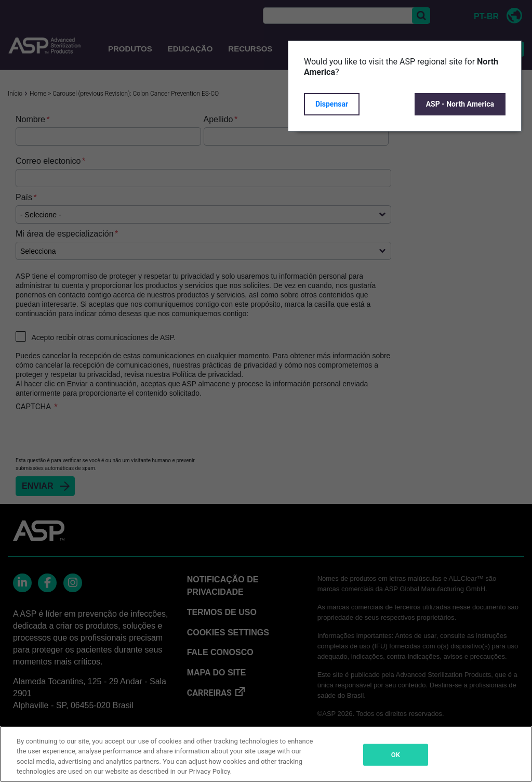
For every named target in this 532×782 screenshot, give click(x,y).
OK (396, 755)
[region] (266, 754)
